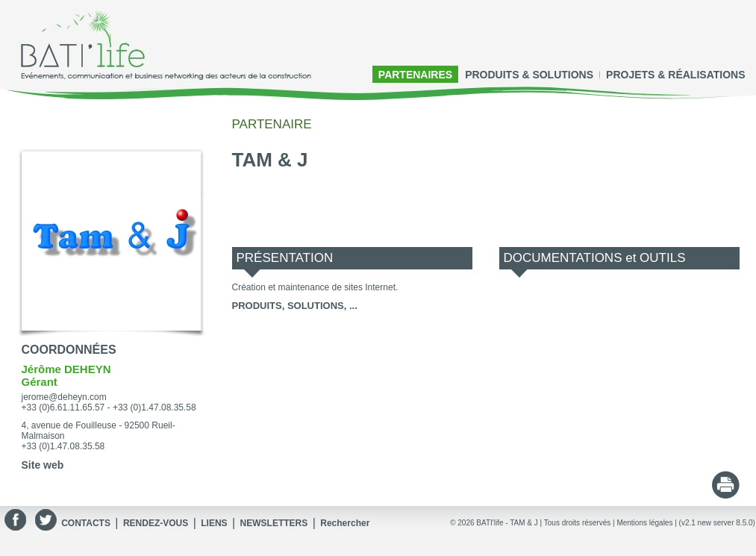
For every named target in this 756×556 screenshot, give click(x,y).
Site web (43, 465)
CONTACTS (86, 523)
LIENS (214, 523)
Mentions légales (644, 523)
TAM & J (524, 523)
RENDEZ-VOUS (156, 523)
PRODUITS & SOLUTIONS (529, 75)
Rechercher (345, 523)
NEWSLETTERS (274, 523)
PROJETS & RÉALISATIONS (675, 75)
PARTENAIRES (415, 75)
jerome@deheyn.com (64, 397)
